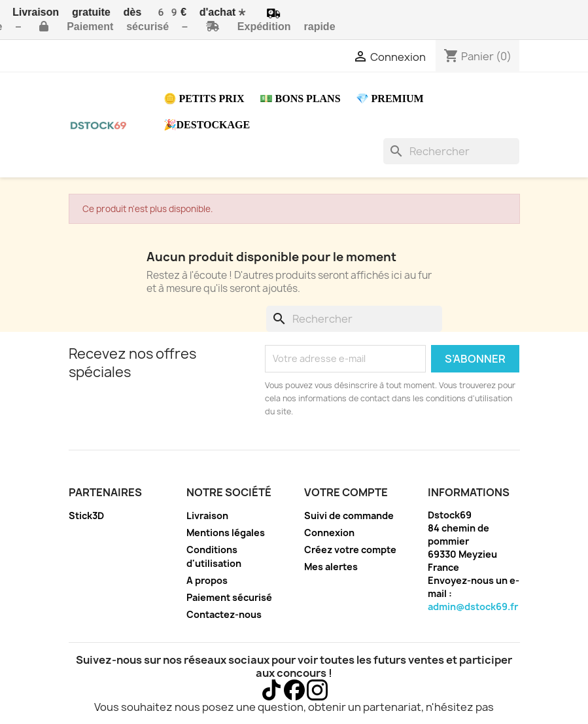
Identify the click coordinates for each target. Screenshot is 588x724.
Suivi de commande (349, 516)
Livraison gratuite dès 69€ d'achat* (140, 12)
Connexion (329, 533)
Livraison (207, 516)
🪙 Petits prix (204, 99)
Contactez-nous (224, 614)
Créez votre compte (350, 550)
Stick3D (86, 516)
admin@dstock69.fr (473, 606)
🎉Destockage (207, 125)
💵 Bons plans (300, 99)
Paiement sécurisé (229, 597)
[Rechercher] (451, 151)
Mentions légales (226, 533)
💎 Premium (390, 99)
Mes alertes (331, 567)
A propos (207, 580)
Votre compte (346, 492)
